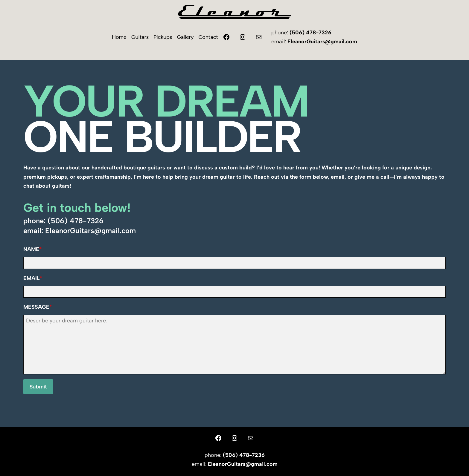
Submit (38, 387)
